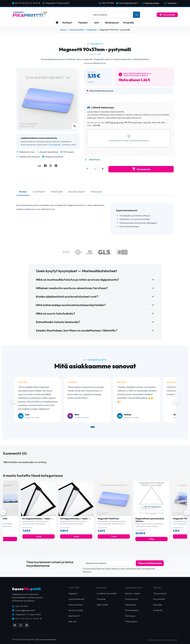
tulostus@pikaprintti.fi (127, 3)
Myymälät (157, 608)
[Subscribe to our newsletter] (150, 563)
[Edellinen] (3, 512)
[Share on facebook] (45, 166)
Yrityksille (128, 23)
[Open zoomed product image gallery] (75, 127)
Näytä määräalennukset (129, 91)
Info (97, 23)
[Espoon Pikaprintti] (30, 14)
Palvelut (83, 23)
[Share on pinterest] (56, 166)
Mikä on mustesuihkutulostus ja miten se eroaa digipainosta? (77, 280)
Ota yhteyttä (167, 15)
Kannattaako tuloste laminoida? (58, 322)
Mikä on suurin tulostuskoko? (55, 313)
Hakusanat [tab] (96, 192)
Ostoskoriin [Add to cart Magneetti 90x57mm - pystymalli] (141, 169)
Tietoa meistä (160, 596)
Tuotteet (67, 23)
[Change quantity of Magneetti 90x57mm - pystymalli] (95, 169)
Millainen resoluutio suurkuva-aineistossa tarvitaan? (72, 288)
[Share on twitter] (51, 166)
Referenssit (112, 23)
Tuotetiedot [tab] (39, 192)
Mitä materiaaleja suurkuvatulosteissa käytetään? (71, 305)
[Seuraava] (187, 512)
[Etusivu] (57, 22)
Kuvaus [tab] (23, 192)
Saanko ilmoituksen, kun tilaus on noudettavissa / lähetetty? (77, 330)
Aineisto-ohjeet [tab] (77, 192)
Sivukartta (158, 613)
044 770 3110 (107, 3)
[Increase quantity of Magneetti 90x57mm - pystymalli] (103, 169)
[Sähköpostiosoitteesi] (109, 563)
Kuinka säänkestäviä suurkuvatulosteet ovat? (67, 297)
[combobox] (110, 15)
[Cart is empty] (170, 3)
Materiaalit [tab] (57, 192)
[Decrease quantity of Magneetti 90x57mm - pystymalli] (87, 169)
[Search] (136, 15)
